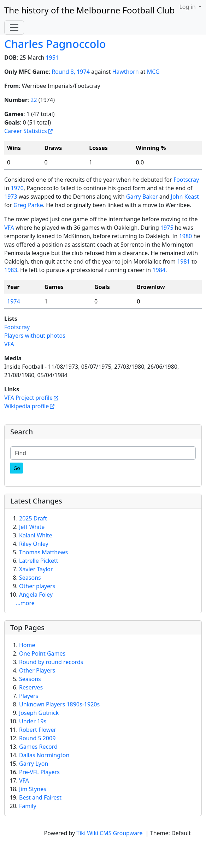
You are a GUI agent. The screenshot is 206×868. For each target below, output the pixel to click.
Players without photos (35, 336)
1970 (17, 188)
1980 (186, 236)
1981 (184, 261)
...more (25, 603)
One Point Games (42, 653)
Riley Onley (34, 544)
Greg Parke (28, 205)
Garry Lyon (34, 764)
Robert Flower (38, 730)
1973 (11, 197)
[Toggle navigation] (14, 28)
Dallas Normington (44, 755)
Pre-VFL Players (39, 772)
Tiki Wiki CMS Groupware (110, 833)
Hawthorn (125, 72)
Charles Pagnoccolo (55, 44)
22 (34, 100)
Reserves (31, 687)
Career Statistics (26, 131)
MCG (153, 72)
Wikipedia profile (27, 406)
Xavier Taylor (36, 569)
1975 (167, 228)
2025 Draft (33, 518)
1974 (14, 301)
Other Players (37, 670)
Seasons (30, 578)
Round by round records (51, 662)
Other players (37, 586)
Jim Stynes (33, 789)
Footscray (186, 180)
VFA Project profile (28, 398)
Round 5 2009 (37, 738)
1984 (159, 270)
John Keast (185, 197)
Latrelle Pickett (39, 561)
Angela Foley (36, 595)
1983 (11, 270)
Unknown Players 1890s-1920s (59, 704)
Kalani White (36, 535)
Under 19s (33, 721)
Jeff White (32, 527)
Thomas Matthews (43, 552)
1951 (52, 58)
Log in (188, 7)
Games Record (38, 747)
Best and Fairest (40, 797)
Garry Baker (142, 197)
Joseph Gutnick (39, 713)
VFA (9, 228)
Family (28, 806)
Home (27, 645)
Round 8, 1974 (71, 72)
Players (29, 696)
